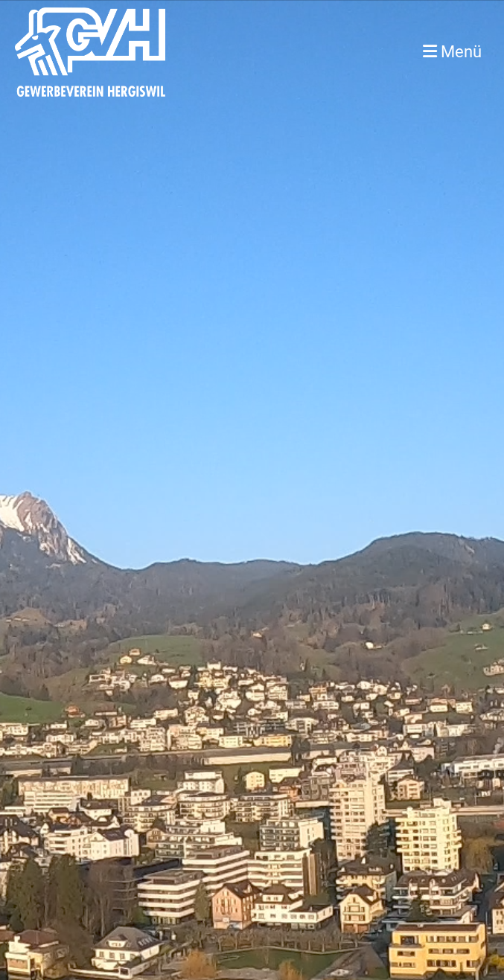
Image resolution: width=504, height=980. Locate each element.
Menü (452, 52)
